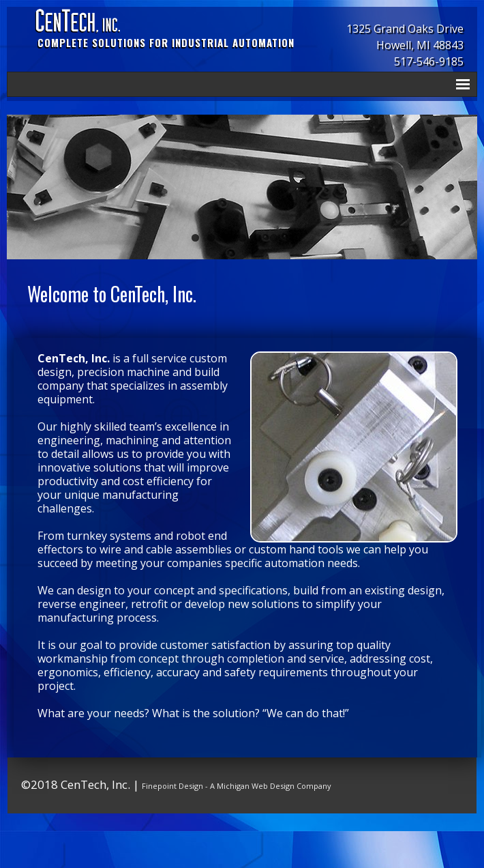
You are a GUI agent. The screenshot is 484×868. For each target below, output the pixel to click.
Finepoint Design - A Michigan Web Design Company (237, 786)
